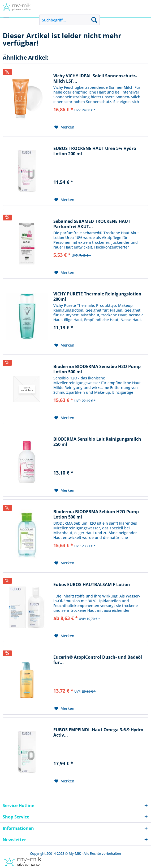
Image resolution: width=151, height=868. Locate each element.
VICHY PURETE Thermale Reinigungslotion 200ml (97, 296)
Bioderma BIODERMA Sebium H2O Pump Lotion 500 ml (96, 514)
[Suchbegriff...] (70, 20)
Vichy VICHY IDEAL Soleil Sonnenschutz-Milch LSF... (95, 78)
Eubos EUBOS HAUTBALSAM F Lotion (92, 585)
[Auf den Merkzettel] (64, 127)
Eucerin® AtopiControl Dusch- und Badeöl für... (98, 660)
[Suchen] (94, 20)
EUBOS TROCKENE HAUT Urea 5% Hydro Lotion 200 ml (95, 151)
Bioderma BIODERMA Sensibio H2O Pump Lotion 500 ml (97, 369)
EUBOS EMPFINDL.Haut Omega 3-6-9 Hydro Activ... (98, 732)
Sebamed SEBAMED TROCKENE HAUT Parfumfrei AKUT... (92, 224)
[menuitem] (70, 20)
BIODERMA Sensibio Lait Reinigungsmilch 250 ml (97, 442)
